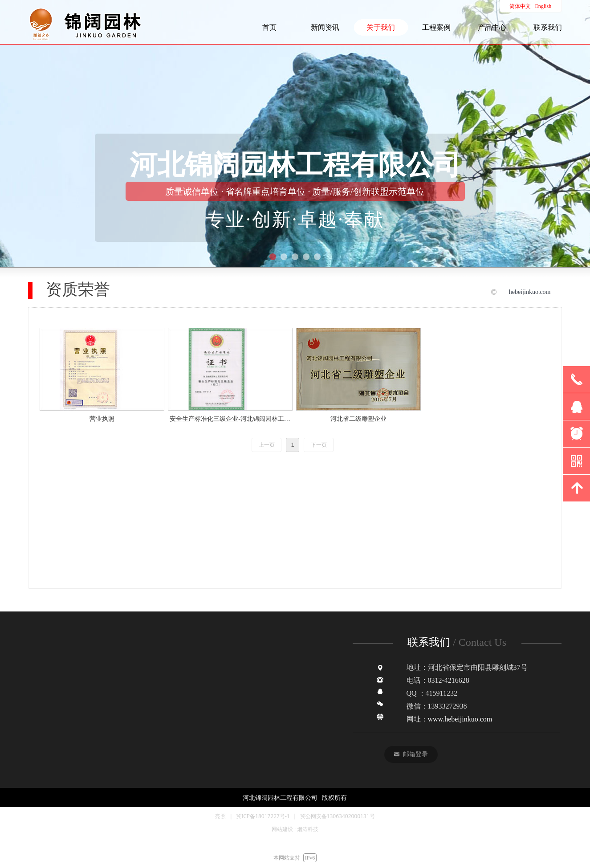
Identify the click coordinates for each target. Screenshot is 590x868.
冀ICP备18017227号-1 (263, 816)
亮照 (220, 816)
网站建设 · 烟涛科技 (295, 829)
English (543, 6)
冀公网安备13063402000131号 (338, 816)
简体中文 (520, 6)
